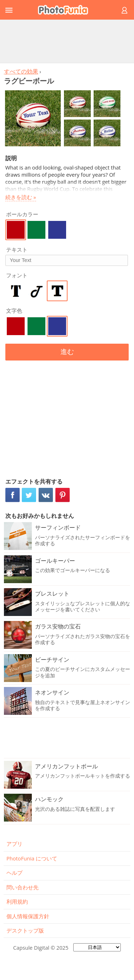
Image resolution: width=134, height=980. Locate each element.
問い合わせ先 (23, 887)
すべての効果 (21, 71)
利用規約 (17, 901)
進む (67, 352)
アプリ (14, 844)
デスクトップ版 (25, 930)
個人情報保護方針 (28, 916)
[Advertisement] (67, 41)
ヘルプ (14, 873)
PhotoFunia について (32, 858)
